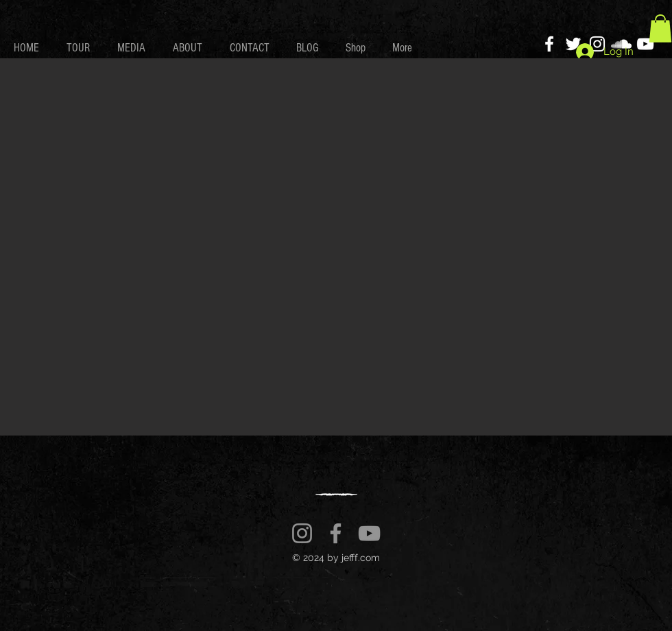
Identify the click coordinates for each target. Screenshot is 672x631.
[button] (660, 28)
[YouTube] (645, 44)
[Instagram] (302, 533)
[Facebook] (549, 44)
